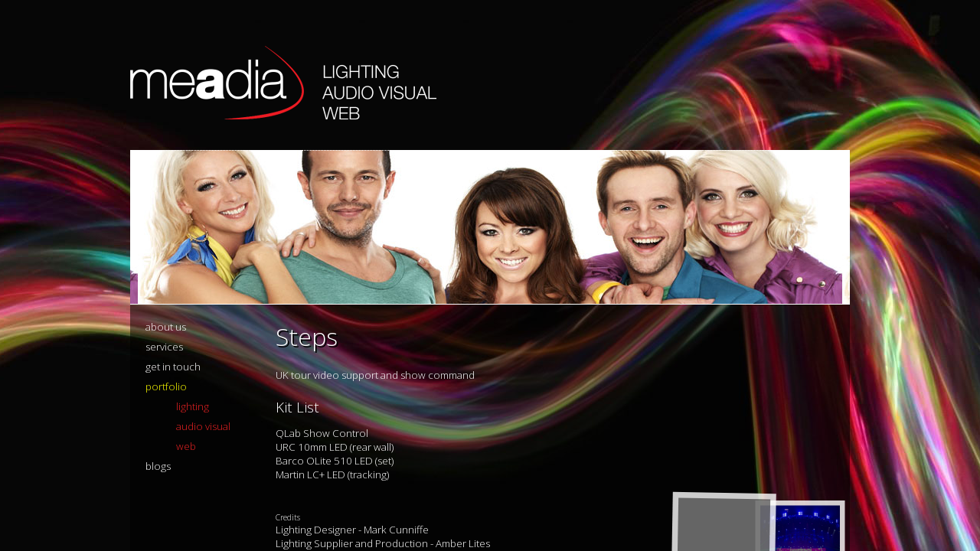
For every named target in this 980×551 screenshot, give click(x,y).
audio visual (203, 426)
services (164, 347)
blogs (158, 466)
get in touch (173, 367)
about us (166, 327)
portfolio (166, 386)
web (186, 446)
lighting (193, 406)
